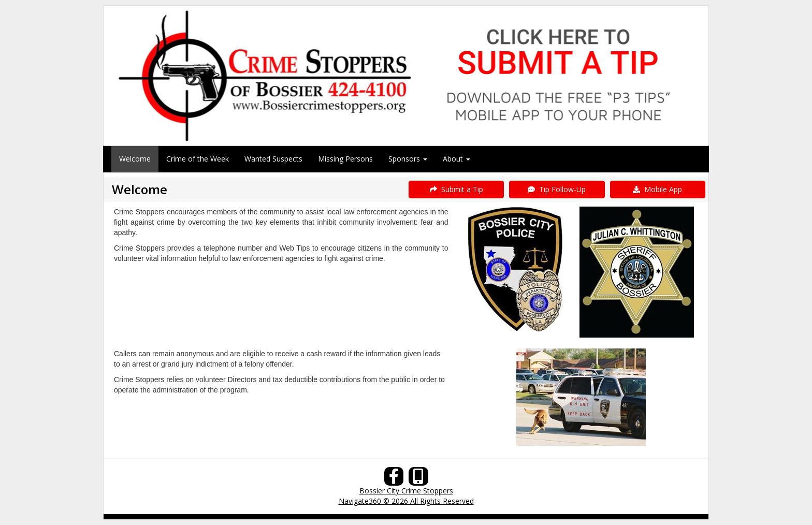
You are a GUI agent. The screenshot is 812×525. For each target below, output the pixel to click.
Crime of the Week (198, 159)
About (456, 159)
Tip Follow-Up (557, 189)
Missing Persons (345, 159)
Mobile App (657, 189)
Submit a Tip (456, 189)
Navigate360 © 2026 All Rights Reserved (406, 501)
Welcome (135, 159)
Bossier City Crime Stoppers (406, 491)
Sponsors (408, 159)
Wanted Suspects (273, 159)
